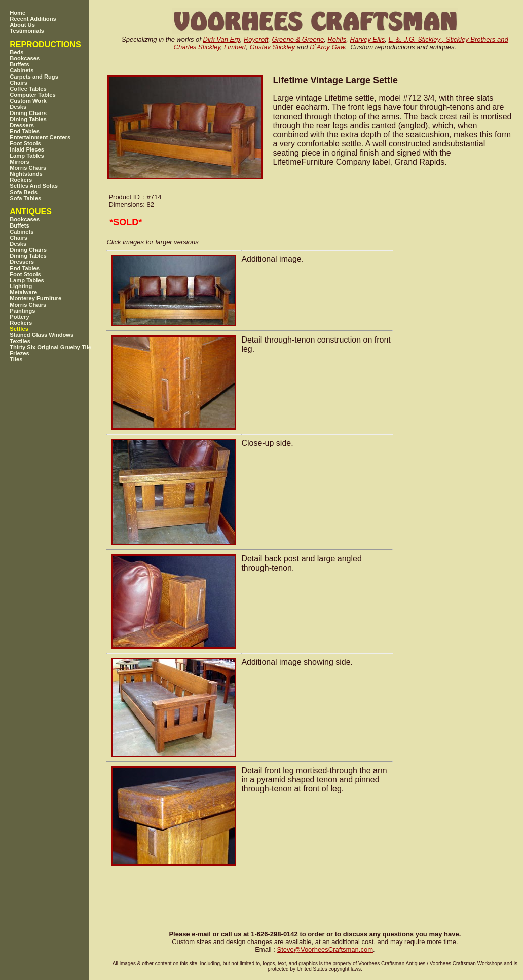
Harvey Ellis (368, 39)
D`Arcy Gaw (327, 47)
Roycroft (256, 39)
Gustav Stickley (273, 47)
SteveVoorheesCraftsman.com (325, 949)
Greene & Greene (298, 39)
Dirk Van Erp (222, 39)
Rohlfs (337, 39)
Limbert (235, 47)
